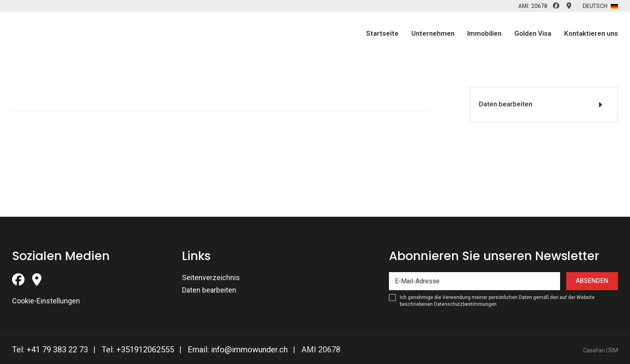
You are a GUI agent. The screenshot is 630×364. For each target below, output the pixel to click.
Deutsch (600, 6)
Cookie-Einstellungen (46, 301)
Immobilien (484, 33)
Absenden (592, 281)
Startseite (382, 33)
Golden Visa (533, 33)
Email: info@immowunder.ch (238, 350)
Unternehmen (433, 33)
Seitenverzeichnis (211, 278)
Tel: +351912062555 (138, 350)
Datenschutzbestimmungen (465, 304)
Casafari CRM (600, 350)
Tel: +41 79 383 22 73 (50, 350)
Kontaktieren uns (591, 33)
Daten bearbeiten (504, 104)
